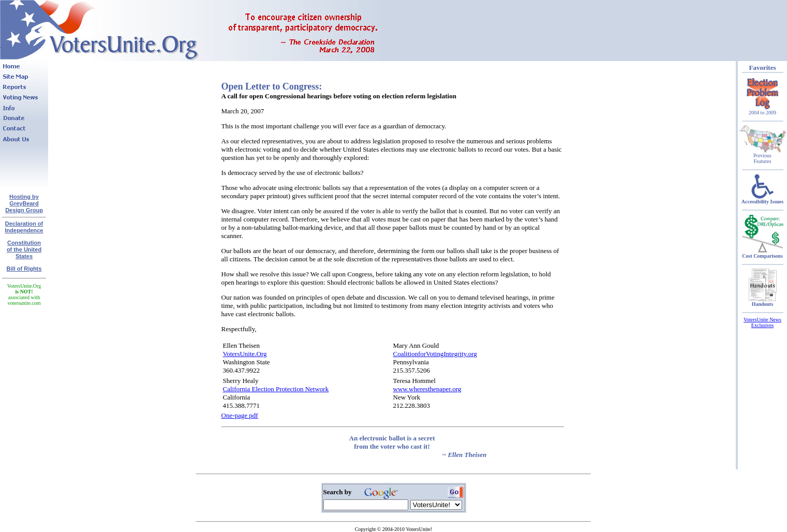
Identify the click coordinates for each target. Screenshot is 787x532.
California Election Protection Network (276, 389)
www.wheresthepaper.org (427, 389)
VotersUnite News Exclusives (762, 322)
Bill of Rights (24, 269)
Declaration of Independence (24, 227)
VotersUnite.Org (245, 354)
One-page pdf (240, 415)
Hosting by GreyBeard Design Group (24, 203)
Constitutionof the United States (24, 249)
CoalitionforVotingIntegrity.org (435, 354)
